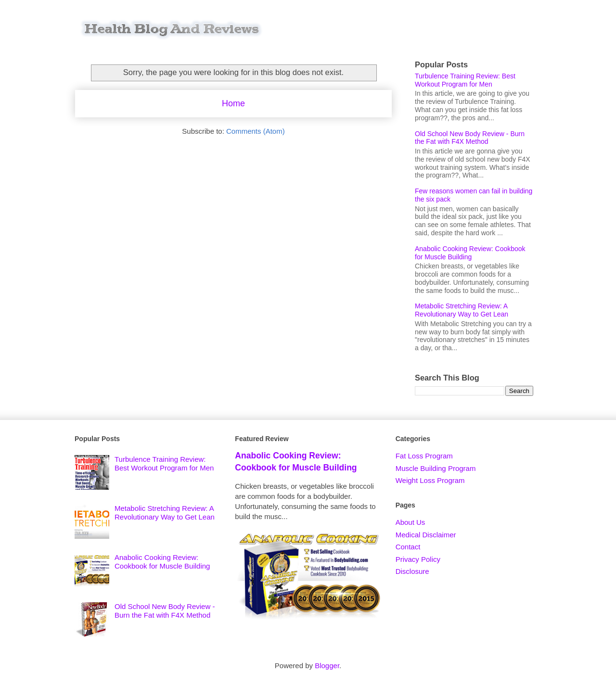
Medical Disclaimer (426, 535)
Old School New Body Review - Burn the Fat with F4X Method (470, 138)
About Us (411, 522)
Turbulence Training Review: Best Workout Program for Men (465, 80)
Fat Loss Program (424, 456)
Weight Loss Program (430, 480)
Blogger (327, 666)
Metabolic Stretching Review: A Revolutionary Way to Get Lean (462, 310)
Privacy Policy (418, 559)
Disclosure (412, 571)
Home (233, 103)
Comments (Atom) (256, 131)
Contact (408, 547)
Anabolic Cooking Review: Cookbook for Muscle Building (470, 253)
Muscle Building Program (436, 468)
